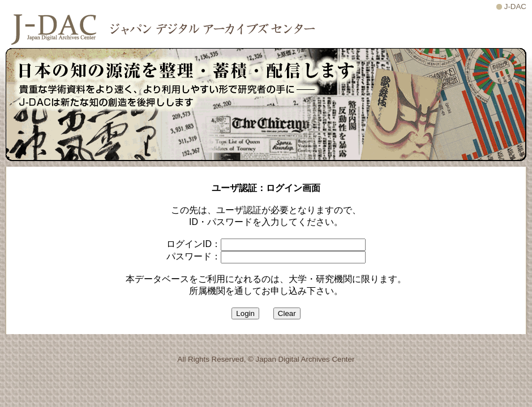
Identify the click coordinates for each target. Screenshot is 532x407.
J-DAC (515, 7)
